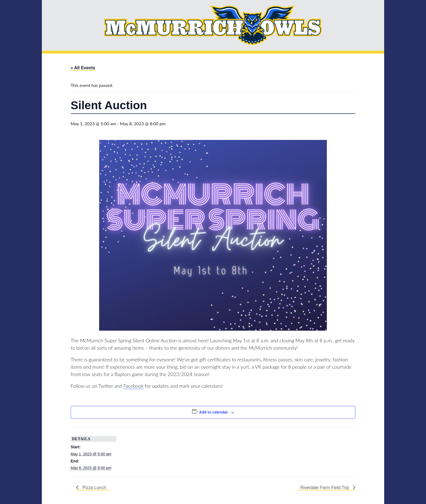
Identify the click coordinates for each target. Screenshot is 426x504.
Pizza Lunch (94, 488)
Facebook (133, 386)
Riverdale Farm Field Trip (325, 488)
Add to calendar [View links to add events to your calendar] (214, 412)
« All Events (83, 68)
